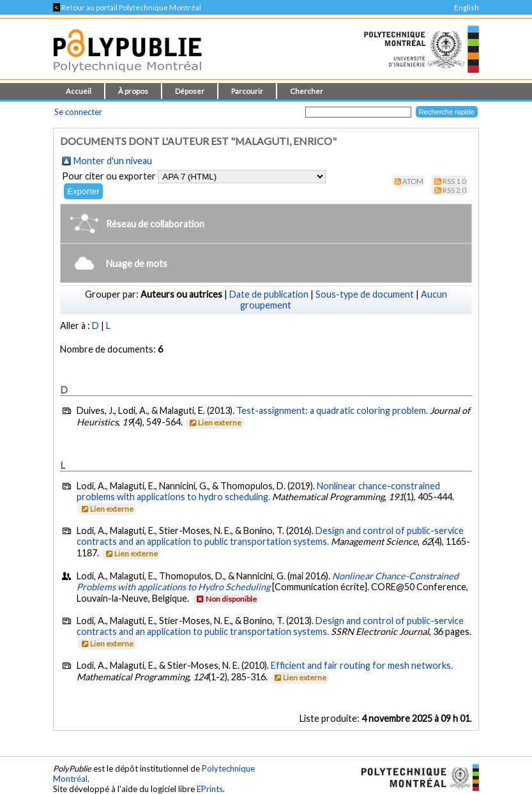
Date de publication (269, 294)
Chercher (307, 91)
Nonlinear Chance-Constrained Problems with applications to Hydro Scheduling (268, 581)
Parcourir (247, 91)
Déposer (190, 91)
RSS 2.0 (454, 190)
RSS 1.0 (454, 181)
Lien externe (214, 423)
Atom (413, 181)
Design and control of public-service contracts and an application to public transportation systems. (270, 536)
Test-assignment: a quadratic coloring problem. (332, 410)
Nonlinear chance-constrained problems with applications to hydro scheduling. (258, 491)
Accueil (79, 91)
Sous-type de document (365, 294)
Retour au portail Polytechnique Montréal (127, 7)
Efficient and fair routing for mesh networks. (362, 665)
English (467, 7)
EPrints (210, 789)
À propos (133, 91)
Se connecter (78, 112)
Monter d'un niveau (113, 161)
